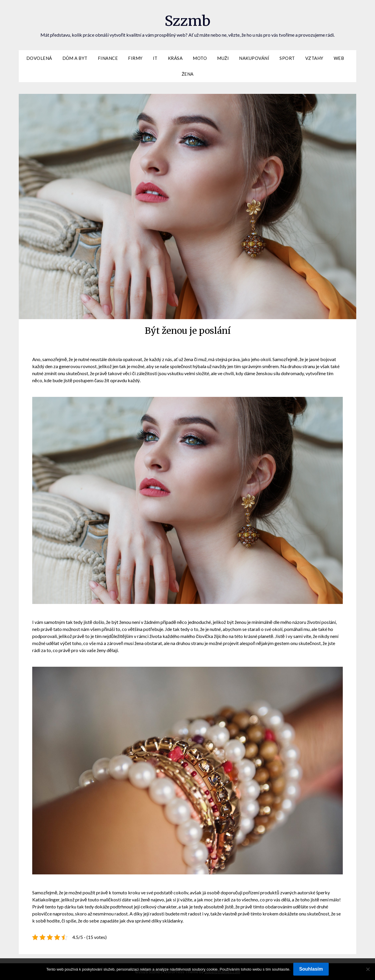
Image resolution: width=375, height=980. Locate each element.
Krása (175, 58)
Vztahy (314, 58)
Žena (188, 74)
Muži (223, 58)
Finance (108, 58)
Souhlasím (311, 969)
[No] (368, 969)
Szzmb (187, 21)
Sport (287, 58)
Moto (200, 58)
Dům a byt (75, 58)
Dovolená (39, 58)
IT (155, 58)
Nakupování (254, 58)
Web (339, 58)
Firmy (135, 58)
